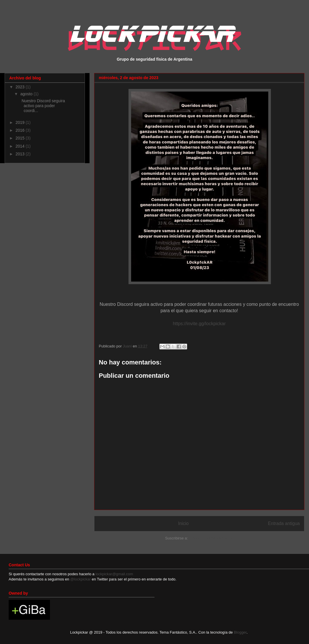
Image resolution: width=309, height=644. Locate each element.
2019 (21, 122)
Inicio (183, 523)
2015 (21, 138)
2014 (21, 146)
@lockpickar (80, 579)
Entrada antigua (284, 523)
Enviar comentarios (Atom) (211, 538)
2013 (21, 154)
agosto (27, 94)
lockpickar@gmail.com (114, 574)
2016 (21, 130)
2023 (21, 87)
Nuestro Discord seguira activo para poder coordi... (42, 106)
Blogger (240, 632)
